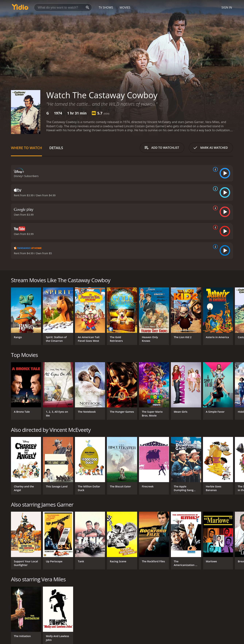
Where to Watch (26, 148)
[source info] (215, 169)
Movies (125, 7)
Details (56, 148)
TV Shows (106, 7)
